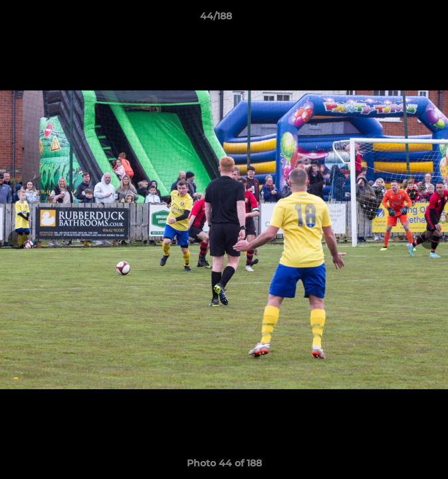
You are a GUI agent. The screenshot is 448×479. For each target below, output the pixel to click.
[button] (400, 19)
